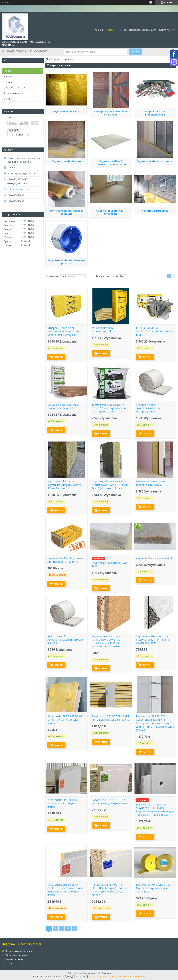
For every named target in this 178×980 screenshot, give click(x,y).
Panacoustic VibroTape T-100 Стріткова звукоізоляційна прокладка (153, 888)
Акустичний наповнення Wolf (154, 558)
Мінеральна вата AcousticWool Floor (103, 330)
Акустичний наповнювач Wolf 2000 (110, 565)
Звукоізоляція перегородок (155, 194)
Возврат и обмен (13, 93)
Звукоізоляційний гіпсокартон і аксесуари (111, 196)
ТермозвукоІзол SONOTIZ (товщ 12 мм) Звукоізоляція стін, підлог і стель (109, 408)
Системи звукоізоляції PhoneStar (111, 245)
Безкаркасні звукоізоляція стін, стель (111, 146)
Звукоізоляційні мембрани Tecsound (66, 246)
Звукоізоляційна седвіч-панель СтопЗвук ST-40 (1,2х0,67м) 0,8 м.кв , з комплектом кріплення (107, 641)
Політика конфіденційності (132, 976)
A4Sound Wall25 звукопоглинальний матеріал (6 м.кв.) (65, 640)
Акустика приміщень (155, 244)
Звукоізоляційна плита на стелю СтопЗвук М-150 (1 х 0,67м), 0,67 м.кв (153, 640)
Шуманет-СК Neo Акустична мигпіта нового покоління (65, 560)
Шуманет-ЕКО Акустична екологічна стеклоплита (63, 407)
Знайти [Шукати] (135, 52)
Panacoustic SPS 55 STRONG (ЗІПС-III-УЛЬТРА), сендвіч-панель (65, 720)
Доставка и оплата (14, 88)
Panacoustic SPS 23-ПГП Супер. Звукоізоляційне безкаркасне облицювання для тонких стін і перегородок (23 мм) (155, 723)
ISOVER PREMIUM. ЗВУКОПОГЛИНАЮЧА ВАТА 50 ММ (155, 331)
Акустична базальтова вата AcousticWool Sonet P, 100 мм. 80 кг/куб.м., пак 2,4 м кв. (110, 485)
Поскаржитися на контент (102, 976)
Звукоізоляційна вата (67, 145)
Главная (98, 30)
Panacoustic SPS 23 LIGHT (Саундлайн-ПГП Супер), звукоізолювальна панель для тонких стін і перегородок (155, 810)
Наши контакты (14, 959)
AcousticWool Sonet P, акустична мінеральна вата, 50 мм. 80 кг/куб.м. (65, 485)
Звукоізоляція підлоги (67, 194)
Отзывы (8, 82)
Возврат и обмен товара (19, 951)
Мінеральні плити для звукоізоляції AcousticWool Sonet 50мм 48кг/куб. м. (64, 331)
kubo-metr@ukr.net (18, 189)
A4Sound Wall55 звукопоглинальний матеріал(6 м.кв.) (148, 408)
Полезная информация (143, 30)
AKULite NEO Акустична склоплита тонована (151, 483)
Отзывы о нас (13, 963)
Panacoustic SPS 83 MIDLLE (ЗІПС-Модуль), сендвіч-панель (64, 803)
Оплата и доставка (16, 955)
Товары (110, 30)
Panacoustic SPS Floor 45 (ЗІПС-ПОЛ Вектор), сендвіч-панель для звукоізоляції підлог (65, 890)
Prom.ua (106, 973)
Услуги (7, 76)
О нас (123, 30)
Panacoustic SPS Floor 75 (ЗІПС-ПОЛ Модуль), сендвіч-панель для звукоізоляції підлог (110, 890)
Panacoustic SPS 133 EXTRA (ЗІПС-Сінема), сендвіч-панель (110, 802)
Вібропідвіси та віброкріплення (155, 147)
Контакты (165, 30)
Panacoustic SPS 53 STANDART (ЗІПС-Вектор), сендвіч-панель (111, 718)
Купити (58, 357)
